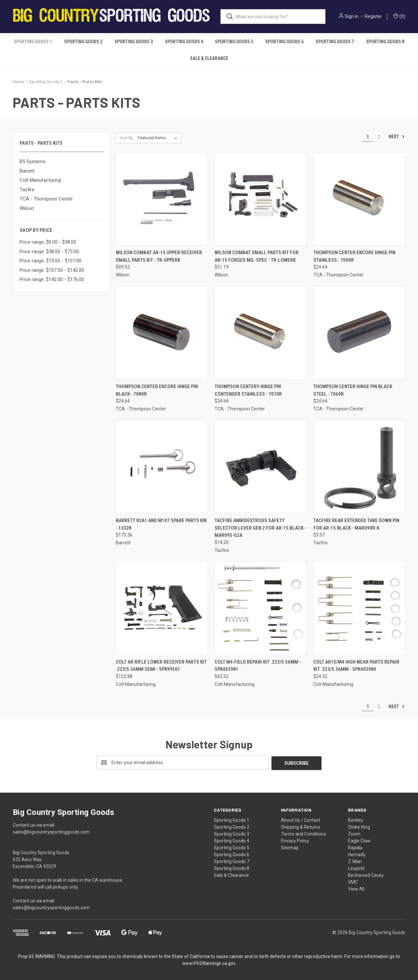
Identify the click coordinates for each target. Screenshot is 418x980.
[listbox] (159, 138)
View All (356, 888)
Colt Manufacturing (40, 180)
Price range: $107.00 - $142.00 (52, 270)
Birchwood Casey (366, 875)
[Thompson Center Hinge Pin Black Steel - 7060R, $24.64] (359, 333)
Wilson (27, 208)
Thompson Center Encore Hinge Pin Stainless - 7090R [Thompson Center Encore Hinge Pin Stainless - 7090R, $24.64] (354, 256)
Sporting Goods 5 (234, 42)
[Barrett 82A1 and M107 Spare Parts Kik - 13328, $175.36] (162, 467)
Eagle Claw (359, 840)
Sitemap (290, 847)
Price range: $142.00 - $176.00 (52, 279)
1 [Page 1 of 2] (368, 137)
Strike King (359, 826)
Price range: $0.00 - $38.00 (48, 242)
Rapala (355, 847)
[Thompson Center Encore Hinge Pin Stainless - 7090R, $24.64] (359, 199)
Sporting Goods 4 (184, 42)
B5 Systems (33, 161)
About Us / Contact (301, 820)
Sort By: (127, 138)
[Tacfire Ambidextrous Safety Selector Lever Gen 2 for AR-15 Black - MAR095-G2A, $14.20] (261, 467)
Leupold (356, 868)
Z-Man (355, 861)
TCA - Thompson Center (46, 199)
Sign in (352, 16)
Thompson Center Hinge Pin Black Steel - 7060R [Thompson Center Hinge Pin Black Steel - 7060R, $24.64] (353, 390)
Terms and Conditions (304, 833)
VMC (353, 881)
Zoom (354, 833)
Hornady (357, 854)
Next (397, 137)
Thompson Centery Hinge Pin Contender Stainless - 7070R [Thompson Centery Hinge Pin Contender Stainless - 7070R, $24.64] (248, 390)
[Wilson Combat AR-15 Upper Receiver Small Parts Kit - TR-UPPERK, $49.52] (162, 199)
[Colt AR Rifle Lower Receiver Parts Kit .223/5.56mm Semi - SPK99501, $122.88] (162, 608)
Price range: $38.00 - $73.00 (49, 252)
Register (373, 16)
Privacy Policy (295, 840)
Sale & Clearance (209, 58)
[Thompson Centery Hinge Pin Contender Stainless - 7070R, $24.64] (261, 333)
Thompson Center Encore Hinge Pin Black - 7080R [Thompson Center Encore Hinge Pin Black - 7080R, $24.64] (157, 390)
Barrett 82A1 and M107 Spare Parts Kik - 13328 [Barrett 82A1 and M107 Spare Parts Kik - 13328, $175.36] (161, 524)
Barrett (27, 171)
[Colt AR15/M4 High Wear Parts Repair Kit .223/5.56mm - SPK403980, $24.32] (359, 608)
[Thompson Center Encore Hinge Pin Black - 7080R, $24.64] (162, 333)
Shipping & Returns (301, 826)
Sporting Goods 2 (83, 42)
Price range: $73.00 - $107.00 (51, 261)
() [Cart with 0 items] (399, 16)
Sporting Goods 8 (385, 42)
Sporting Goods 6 (284, 42)
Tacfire (27, 190)
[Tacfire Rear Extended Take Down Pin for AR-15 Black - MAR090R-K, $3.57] (359, 467)
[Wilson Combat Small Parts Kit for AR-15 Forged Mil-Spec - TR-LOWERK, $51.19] (261, 199)
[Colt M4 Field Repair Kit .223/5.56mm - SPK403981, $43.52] (261, 608)
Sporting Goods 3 (134, 42)
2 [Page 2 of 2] (379, 137)
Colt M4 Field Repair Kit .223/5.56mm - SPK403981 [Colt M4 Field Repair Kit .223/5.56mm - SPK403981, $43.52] (258, 666)
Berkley (356, 820)
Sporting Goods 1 (33, 42)
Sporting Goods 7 (335, 42)
